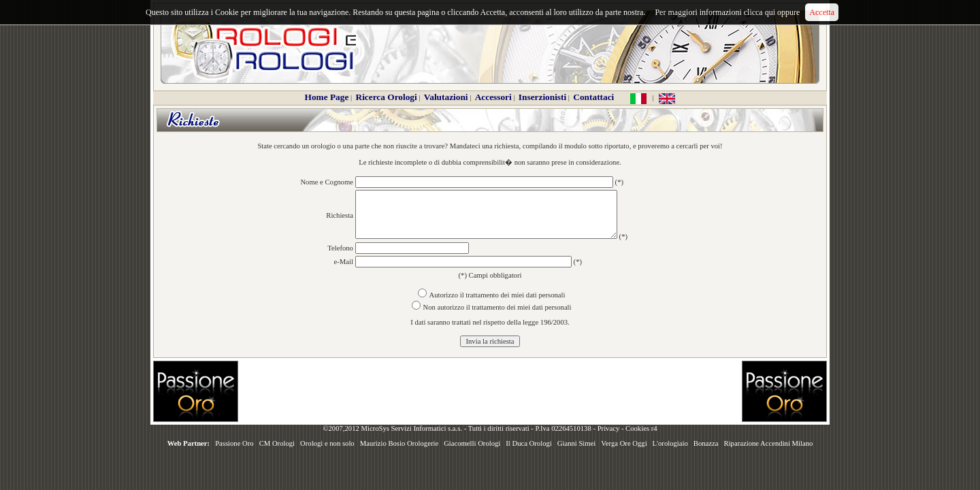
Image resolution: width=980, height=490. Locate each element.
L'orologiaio (670, 443)
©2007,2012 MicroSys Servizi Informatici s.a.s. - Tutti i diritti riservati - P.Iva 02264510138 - (460, 428)
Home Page (327, 97)
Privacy (609, 428)
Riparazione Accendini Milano (769, 443)
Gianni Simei (577, 443)
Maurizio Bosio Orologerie (399, 443)
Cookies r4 (641, 428)
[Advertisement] (490, 391)
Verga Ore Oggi (624, 443)
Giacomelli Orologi (472, 443)
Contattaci (593, 97)
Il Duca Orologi (528, 443)
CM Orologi (277, 443)
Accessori (493, 97)
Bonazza (706, 443)
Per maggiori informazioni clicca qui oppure (727, 12)
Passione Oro (234, 443)
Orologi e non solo (327, 443)
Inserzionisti (542, 97)
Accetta (822, 12)
